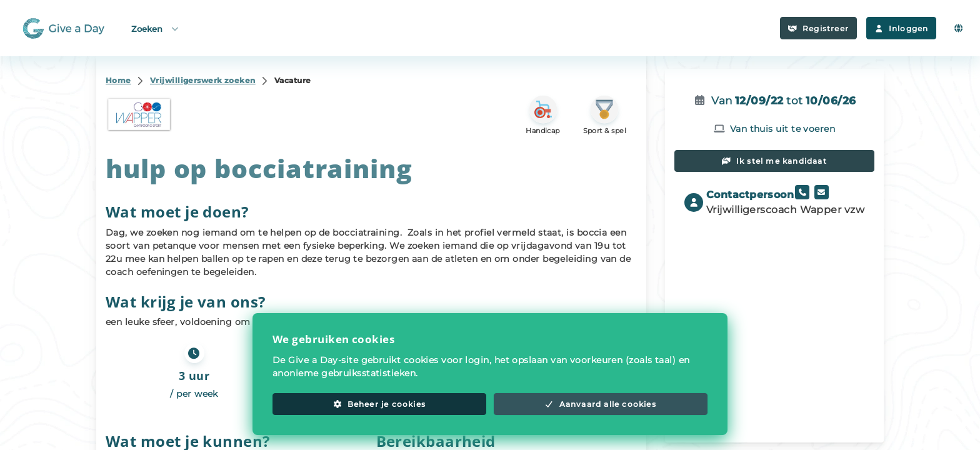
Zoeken (156, 28)
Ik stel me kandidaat (774, 161)
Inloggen (901, 28)
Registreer (818, 28)
